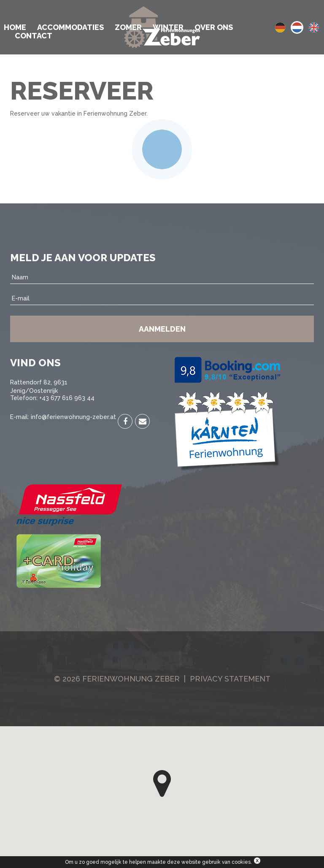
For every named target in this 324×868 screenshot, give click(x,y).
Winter (168, 27)
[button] (162, 784)
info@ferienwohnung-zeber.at (73, 417)
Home (15, 27)
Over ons (214, 27)
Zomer (128, 27)
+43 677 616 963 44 (67, 398)
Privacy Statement (230, 679)
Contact (34, 36)
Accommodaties (70, 27)
